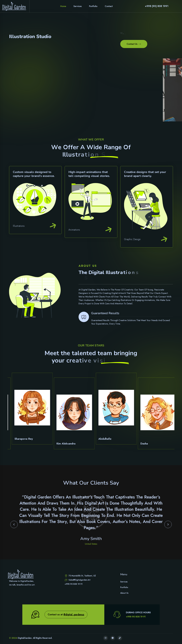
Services (78, 6)
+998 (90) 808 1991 (157, 6)
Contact (109, 6)
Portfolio (93, 6)
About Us (124, 593)
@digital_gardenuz (74, 615)
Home (63, 6)
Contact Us (134, 44)
